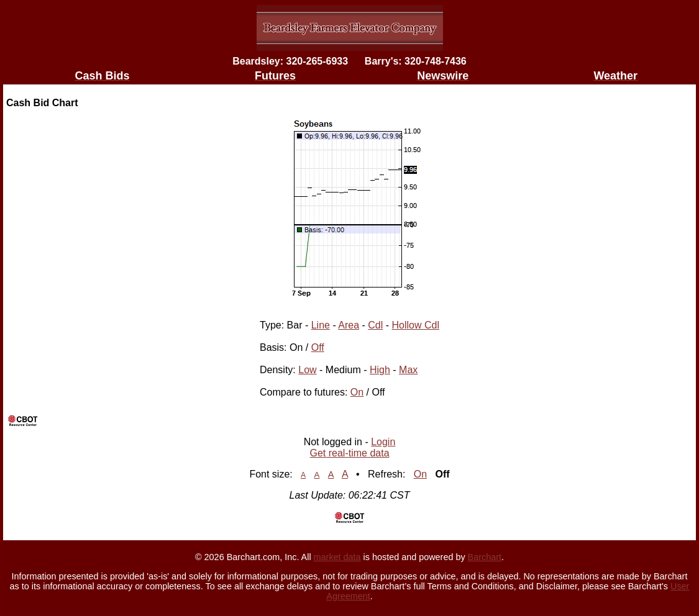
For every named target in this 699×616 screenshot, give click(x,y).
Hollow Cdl (416, 325)
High (380, 370)
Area (349, 325)
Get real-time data (349, 453)
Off (318, 347)
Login (383, 442)
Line (321, 325)
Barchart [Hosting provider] (485, 557)
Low (307, 370)
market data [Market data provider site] (337, 557)
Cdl (375, 325)
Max (408, 370)
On (357, 392)
